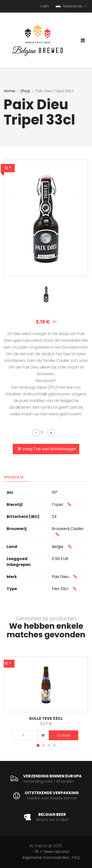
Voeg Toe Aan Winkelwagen (47, 449)
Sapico (41, 846)
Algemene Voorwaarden (46, 858)
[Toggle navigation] (83, 40)
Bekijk (64, 736)
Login (44, 6)
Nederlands (69, 6)
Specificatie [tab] (14, 477)
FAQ (76, 858)
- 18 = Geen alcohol (50, 852)
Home (9, 91)
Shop (25, 91)
